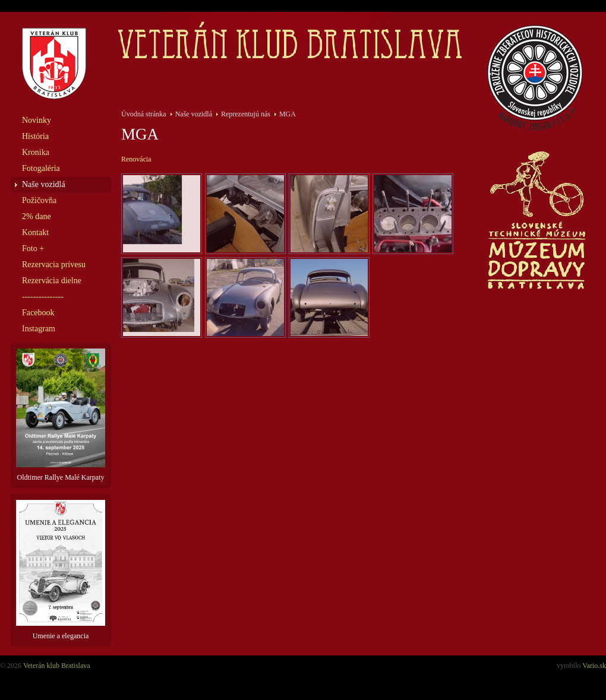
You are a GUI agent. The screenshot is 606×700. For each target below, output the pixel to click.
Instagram (39, 329)
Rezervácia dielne (52, 281)
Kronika (36, 152)
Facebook (38, 313)
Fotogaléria (41, 168)
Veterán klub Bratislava (57, 666)
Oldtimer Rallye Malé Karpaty (61, 415)
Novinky (37, 120)
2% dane (37, 216)
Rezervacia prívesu (54, 265)
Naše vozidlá (44, 184)
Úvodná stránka (144, 114)
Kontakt (35, 232)
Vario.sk (594, 666)
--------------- (43, 297)
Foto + (33, 248)
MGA (288, 114)
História (35, 136)
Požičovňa (39, 200)
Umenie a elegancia (61, 570)
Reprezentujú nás (246, 114)
